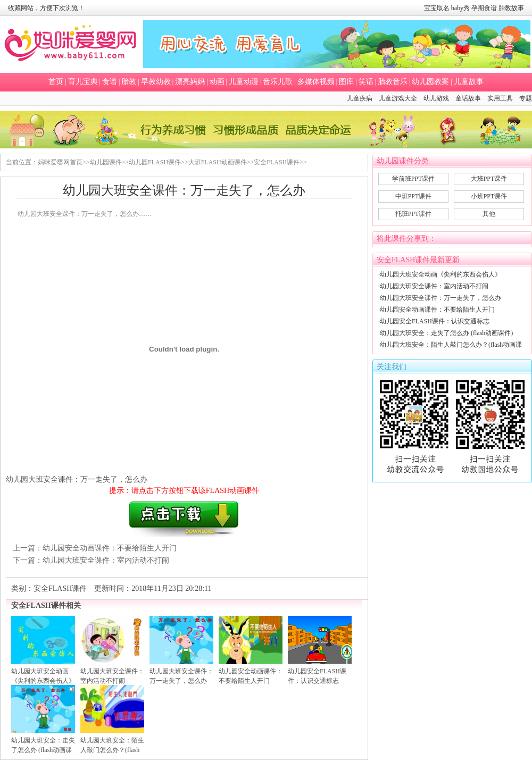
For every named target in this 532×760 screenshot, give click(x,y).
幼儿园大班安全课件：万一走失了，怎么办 (440, 298)
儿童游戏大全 (398, 98)
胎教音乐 (393, 82)
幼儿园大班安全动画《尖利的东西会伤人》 (440, 274)
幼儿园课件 (106, 162)
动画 (217, 82)
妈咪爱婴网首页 (60, 162)
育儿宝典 (83, 82)
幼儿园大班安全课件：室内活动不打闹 (106, 560)
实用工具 (500, 98)
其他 (489, 214)
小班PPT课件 (489, 196)
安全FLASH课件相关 (46, 606)
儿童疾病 (360, 98)
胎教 (129, 82)
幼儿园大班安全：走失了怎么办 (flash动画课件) (446, 333)
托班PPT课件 (414, 214)
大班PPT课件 (489, 179)
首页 (56, 82)
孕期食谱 (484, 8)
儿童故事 (469, 82)
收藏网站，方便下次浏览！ (46, 8)
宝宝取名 (437, 8)
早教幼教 (156, 82)
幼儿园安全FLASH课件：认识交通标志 (435, 321)
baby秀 (460, 8)
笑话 (366, 82)
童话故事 (468, 98)
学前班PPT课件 (414, 179)
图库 (346, 82)
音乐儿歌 (278, 82)
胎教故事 (511, 8)
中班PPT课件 (414, 196)
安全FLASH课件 (277, 162)
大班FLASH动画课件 (218, 162)
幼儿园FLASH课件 (155, 162)
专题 (526, 98)
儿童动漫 (244, 82)
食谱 (110, 82)
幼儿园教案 (430, 82)
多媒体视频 (316, 82)
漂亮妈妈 (190, 82)
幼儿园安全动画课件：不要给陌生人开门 (110, 548)
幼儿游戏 (436, 98)
